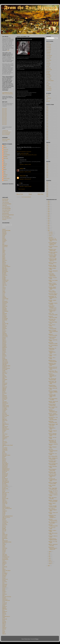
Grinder (4, 381)
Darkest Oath (5, 306)
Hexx (3, 394)
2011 (47, 122)
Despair (4, 325)
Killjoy (3, 425)
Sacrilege (4, 545)
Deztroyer (4, 331)
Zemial (4, 626)
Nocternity (4, 494)
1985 (47, 169)
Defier (4, 321)
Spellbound (4, 563)
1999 (47, 144)
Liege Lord (4, 442)
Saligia (4, 546)
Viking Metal (49, 90)
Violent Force (5, 599)
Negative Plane (5, 489)
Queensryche (5, 525)
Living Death (5, 449)
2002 (47, 136)
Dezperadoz (5, 326)
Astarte (4, 255)
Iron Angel (4, 408)
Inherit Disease (5, 403)
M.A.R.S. (4, 453)
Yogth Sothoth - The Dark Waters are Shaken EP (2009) (52, 441)
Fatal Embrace (5, 363)
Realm (3, 533)
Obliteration (5, 501)
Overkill (4, 512)
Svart (3, 566)
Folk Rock (48, 54)
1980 (47, 177)
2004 (47, 133)
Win (47, 97)
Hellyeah (4, 391)
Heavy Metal (49, 60)
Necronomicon (5, 486)
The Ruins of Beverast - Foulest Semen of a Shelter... (53, 368)
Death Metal (49, 48)
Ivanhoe (4, 412)
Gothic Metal (49, 57)
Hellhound (4, 388)
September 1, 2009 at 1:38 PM (25, 172)
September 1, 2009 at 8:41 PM (25, 179)
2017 (47, 112)
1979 (47, 182)
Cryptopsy (4, 298)
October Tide (5, 504)
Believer (4, 264)
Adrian (4, 237)
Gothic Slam (5, 377)
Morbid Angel (5, 475)
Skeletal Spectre (5, 559)
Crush (3, 295)
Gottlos (4, 378)
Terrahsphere (5, 573)
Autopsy (4, 258)
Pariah (4, 515)
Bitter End (4, 268)
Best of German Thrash (6, 132)
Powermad (4, 521)
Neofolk (48, 73)
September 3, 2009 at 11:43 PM (25, 187)
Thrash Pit (4, 220)
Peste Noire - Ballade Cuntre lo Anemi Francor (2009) (53, 256)
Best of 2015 (5, 120)
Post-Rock (48, 78)
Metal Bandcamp (5, 213)
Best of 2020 (5, 113)
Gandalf (4, 371)
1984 (47, 171)
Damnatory (4, 304)
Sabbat (4, 543)
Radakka (4, 528)
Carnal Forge (5, 281)
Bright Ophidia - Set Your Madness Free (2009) (53, 298)
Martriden (4, 459)
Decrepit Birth (5, 319)
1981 (47, 176)
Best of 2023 (5, 110)
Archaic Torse (5, 247)
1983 (47, 173)
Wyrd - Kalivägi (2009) (53, 456)
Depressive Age (5, 324)
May (50, 557)
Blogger (37, 639)
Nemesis (4, 490)
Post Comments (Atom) (26, 197)
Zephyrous (4, 628)
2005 (47, 131)
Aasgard (4, 229)
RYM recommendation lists (8, 94)
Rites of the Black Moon (7, 218)
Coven (4, 290)
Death (3, 312)
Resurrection (5, 536)
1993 (47, 154)
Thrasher (4, 581)
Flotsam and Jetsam (6, 368)
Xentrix (4, 620)
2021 (47, 106)
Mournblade (5, 476)
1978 (47, 184)
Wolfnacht (4, 614)
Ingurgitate (4, 402)
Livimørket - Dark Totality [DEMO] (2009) (52, 396)
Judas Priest (5, 417)
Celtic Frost (4, 285)
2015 (47, 116)
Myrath (4, 478)
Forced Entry (5, 370)
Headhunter (5, 384)
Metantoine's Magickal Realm (8, 215)
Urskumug (4, 587)
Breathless (4, 278)
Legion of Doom (5, 437)
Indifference (49, 98)
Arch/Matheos (5, 245)
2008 (47, 127)
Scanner (4, 552)
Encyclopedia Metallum (7, 204)
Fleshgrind (4, 367)
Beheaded (4, 263)
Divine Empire (5, 336)
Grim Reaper (5, 379)
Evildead (4, 351)
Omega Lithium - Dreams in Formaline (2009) (52, 307)
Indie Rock (48, 63)
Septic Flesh (5, 554)
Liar (3, 440)
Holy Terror (5, 397)
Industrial (48, 65)
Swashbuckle (5, 567)
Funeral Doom (49, 56)
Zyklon (4, 633)
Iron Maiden (5, 409)
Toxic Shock (5, 582)
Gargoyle (4, 372)
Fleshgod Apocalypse (6, 366)
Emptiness (4, 341)
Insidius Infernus (6, 407)
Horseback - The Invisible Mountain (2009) (53, 480)
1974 (47, 190)
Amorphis (4, 239)
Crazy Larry (6, 149)
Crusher (4, 296)
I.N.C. (3, 401)
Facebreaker (5, 360)
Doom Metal (49, 49)
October (50, 236)
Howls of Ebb (5, 141)
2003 (47, 134)
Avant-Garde (49, 45)
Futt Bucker (6, 151)
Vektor (4, 595)
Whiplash (4, 608)
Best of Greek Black (6, 134)
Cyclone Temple (5, 299)
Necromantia (5, 485)
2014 (47, 117)
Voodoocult (4, 603)
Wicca (3, 610)
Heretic (4, 392)
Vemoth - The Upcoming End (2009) (52, 428)
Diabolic (4, 332)
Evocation (4, 352)
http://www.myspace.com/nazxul (24, 152)
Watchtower (5, 607)
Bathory (4, 262)
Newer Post (20, 194)
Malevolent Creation (6, 455)
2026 (49, 201)
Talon (3, 568)
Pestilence (4, 518)
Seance (4, 553)
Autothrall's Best (5, 131)
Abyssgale (4, 232)
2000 (47, 139)
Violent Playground (6, 600)
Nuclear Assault (5, 499)
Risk (3, 540)
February (51, 562)
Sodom (4, 561)
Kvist (3, 433)
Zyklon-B (4, 634)
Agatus (4, 238)
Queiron (4, 526)
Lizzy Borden (5, 450)
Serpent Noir (5, 556)
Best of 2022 (5, 111)
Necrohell (4, 484)
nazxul (35, 155)
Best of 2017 (5, 117)
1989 (47, 163)
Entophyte (4, 346)
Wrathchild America (6, 617)
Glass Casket (5, 373)
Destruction (5, 329)
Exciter (4, 353)
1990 (47, 158)
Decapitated (5, 316)
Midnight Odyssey (6, 470)
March (50, 560)
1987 (47, 166)
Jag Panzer (4, 413)
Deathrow (4, 315)
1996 (47, 149)
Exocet (4, 357)
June (50, 555)
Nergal (4, 491)
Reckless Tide (5, 535)
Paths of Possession (6, 517)
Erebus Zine (5, 205)
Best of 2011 (5, 125)
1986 (47, 168)
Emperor (4, 340)
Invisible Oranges (6, 212)
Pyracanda (4, 523)
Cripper (4, 291)
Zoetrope (4, 629)
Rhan (5, 168)
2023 (49, 206)
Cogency (4, 288)
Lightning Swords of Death (7, 445)
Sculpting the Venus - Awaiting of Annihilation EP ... (52, 516)
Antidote (4, 242)
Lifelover (4, 444)
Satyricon (4, 550)
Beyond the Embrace (6, 267)
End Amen (4, 342)
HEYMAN (5, 157)
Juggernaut (4, 419)
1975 (47, 188)
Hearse (4, 386)
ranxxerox (6, 180)
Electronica (48, 51)
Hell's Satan (6, 158)
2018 (47, 111)
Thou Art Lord (5, 579)
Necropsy (4, 487)
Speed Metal (49, 87)
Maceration (5, 454)
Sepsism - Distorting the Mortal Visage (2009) (52, 435)
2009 (20, 155)
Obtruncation (5, 502)
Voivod (4, 602)
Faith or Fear (5, 361)
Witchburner (5, 612)
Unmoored (4, 586)
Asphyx (4, 252)
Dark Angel (4, 309)
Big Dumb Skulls (5, 199)
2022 (49, 208)
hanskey (5, 177)
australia (23, 155)
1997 (47, 147)
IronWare (4, 410)
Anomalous (4, 240)
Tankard (4, 569)
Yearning (4, 621)
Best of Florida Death (6, 133)
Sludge (48, 85)
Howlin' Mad (5, 398)
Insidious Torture (6, 406)
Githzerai (5, 153)
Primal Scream (5, 522)
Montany (4, 473)
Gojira (3, 374)
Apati (3, 244)
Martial (48, 67)
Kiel (4, 162)
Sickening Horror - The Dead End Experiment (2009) (53, 419)
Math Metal (48, 68)
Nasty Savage (5, 480)
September (51, 237)
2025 (49, 203)
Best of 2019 (5, 115)
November (51, 234)
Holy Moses (5, 396)
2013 (47, 119)
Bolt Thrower (5, 275)
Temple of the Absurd (6, 571)
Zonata (4, 631)
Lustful (4, 451)
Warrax (4, 605)
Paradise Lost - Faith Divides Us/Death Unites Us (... (52, 260)
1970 (47, 196)
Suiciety (4, 564)
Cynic (3, 300)
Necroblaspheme (6, 483)
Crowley (4, 293)
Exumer (4, 358)
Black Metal (48, 46)
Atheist (4, 257)
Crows (4, 294)
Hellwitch (4, 389)
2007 (47, 128)
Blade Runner (5, 269)
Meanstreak (5, 463)
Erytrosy (4, 348)
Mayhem (4, 460)
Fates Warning (5, 362)
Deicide (4, 322)
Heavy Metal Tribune (6, 210)
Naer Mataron (5, 479)
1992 (47, 155)
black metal (28, 155)
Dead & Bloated (5, 311)
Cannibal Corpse (5, 280)
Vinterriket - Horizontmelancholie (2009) (53, 451)
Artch (3, 249)
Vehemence (5, 594)
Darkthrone (5, 310)
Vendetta (4, 598)
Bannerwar (4, 260)
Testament (4, 576)
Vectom (4, 593)
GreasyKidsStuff (7, 155)
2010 (47, 124)
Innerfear (4, 404)
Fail (47, 100)
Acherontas (4, 233)
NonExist (4, 497)
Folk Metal (48, 52)
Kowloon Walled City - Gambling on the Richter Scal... (53, 244)
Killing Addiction (5, 424)
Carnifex (4, 283)
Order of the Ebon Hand (7, 509)
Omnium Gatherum (6, 507)
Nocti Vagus (5, 495)
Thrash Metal (49, 89)
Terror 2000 (5, 574)
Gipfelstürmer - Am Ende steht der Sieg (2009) (53, 240)
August (50, 551)
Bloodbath (4, 273)
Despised (4, 327)
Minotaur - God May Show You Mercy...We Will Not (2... (53, 415)
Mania (4, 458)
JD (20, 183)
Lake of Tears (5, 434)
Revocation (4, 537)
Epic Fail (48, 101)
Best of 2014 (5, 121)
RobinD (5, 169)
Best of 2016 (5, 118)
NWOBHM (48, 74)
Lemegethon (5, 438)
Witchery (4, 613)
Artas (3, 248)
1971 (47, 195)
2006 (47, 130)
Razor (3, 532)
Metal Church (5, 468)
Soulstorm (4, 562)
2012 (47, 120)
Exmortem (4, 356)
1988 (47, 165)
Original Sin (5, 511)
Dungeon (4, 337)
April (50, 558)
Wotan (4, 615)
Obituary (4, 500)
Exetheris (4, 355)
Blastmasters (5, 270)
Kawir (3, 422)
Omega (4, 505)
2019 (47, 109)
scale (8, 50)
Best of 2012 (5, 123)
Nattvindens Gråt (6, 481)
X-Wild (4, 618)
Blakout (5, 148)
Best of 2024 (5, 108)
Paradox (4, 514)
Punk (47, 82)
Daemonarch (5, 301)
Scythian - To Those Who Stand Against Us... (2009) (53, 284)
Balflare (4, 259)
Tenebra (4, 572)
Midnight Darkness (6, 469)
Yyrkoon (4, 624)
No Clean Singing (6, 216)
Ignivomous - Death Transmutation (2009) (52, 476)
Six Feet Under (5, 558)
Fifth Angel (4, 365)
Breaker (4, 276)
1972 (47, 193)
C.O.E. (3, 286)
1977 (47, 185)
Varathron (4, 592)
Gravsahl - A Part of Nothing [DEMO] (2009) (52, 288)
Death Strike (5, 314)
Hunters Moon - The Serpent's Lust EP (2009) (52, 383)
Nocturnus (4, 496)
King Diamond (5, 427)
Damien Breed (5, 302)
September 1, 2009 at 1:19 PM (25, 165)
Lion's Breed (5, 448)
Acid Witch (4, 234)
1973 (47, 192)
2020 (47, 108)
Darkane (4, 305)
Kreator (4, 432)
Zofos (3, 630)
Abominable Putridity (6, 231)
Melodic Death (49, 70)
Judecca (4, 418)
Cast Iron (4, 284)
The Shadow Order (6, 557)
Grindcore (48, 59)
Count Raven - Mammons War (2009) (52, 352)
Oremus (4, 510)
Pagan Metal (49, 76)
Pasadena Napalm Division (7, 516)
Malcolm (5, 164)
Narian (5, 166)
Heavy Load (5, 387)
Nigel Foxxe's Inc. (6, 492)
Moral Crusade (5, 474)
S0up (4, 173)
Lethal (3, 439)
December (51, 232)
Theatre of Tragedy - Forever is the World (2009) (53, 332)
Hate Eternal (5, 383)
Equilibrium (5, 347)
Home (30, 194)
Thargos (4, 578)
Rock (5, 171)
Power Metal (49, 79)
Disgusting (4, 334)
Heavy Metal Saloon (6, 207)
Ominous (4, 506)
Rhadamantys (5, 538)
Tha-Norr (4, 577)
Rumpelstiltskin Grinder (7, 542)
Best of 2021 (5, 112)
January (50, 564)
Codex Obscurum (6, 202)
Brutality (4, 279)
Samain (4, 547)
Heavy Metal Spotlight (6, 209)
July (49, 553)
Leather (4, 435)
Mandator (4, 456)
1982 (47, 174)
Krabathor (4, 430)
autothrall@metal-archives (7, 93)
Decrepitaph (5, 320)
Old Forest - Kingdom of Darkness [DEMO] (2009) (53, 392)
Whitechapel (5, 609)
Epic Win (32, 155)
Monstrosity (5, 471)
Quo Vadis (4, 527)
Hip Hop (48, 62)
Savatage (4, 551)
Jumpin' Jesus (5, 420)
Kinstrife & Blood (6, 429)
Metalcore (48, 71)
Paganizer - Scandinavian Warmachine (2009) (53, 411)
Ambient (48, 43)
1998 (47, 146)
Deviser (4, 330)
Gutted (3, 382)
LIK (3, 447)
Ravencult (4, 531)
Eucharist (4, 350)
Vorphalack (4, 604)
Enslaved (4, 343)
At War (4, 253)
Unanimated (5, 584)
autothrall (21, 169)
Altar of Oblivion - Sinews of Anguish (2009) (53, 510)
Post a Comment (22, 189)
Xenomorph (5, 619)
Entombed (4, 345)
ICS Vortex (4, 399)
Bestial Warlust (5, 265)
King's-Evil (4, 428)
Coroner (4, 289)
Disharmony (5, 335)
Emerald (4, 338)
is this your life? (23, 176)
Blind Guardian (5, 271)
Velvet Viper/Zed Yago (7, 597)
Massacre (4, 461)
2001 (47, 138)
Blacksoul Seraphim (6, 139)
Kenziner (4, 423)
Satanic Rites (5, 548)
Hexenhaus (4, 393)
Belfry (5, 146)
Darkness (4, 307)
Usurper (4, 588)
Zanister (4, 625)
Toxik (3, 583)
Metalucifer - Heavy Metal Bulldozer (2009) (52, 364)
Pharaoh (4, 520)
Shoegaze (48, 84)
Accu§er (4, 235)
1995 (47, 150)
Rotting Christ (5, 541)
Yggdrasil (4, 623)
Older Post (40, 194)
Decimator (4, 317)
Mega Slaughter (5, 464)
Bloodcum (4, 274)
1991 (47, 157)
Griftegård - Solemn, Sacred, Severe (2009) (52, 311)
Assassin (4, 254)
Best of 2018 (5, 116)
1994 (47, 152)
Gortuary (4, 376)
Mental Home (5, 466)
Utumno (4, 590)
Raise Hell (4, 530)
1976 (47, 187)
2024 (49, 205)
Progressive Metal (50, 81)
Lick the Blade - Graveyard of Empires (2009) (52, 275)
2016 (47, 114)
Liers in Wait (5, 443)
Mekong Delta (5, 465)
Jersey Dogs (5, 414)
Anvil (3, 243)
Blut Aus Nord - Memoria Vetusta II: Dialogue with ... (53, 548)
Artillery (4, 250)
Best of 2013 (5, 122)
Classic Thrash (5, 201)
